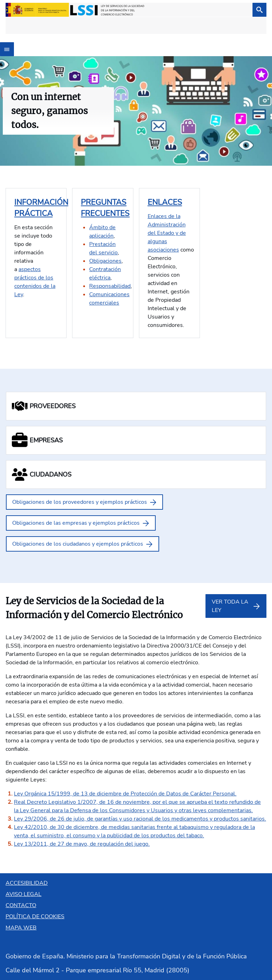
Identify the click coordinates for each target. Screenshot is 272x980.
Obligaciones (105, 261)
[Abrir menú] (7, 49)
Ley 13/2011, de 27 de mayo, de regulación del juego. (82, 844)
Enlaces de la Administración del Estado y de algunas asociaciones (167, 233)
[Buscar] (259, 10)
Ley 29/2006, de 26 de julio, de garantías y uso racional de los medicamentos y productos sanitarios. (140, 819)
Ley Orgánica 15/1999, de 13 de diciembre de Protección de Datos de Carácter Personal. (125, 794)
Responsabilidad (110, 286)
